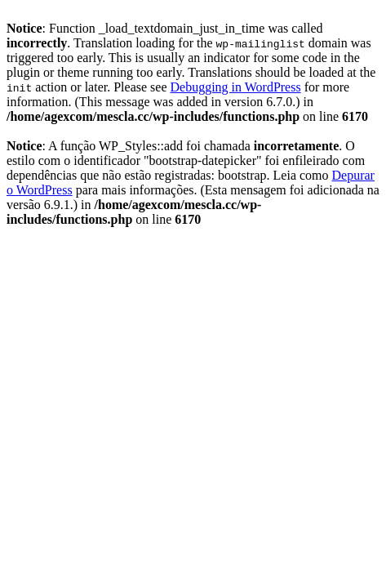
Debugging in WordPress (235, 87)
